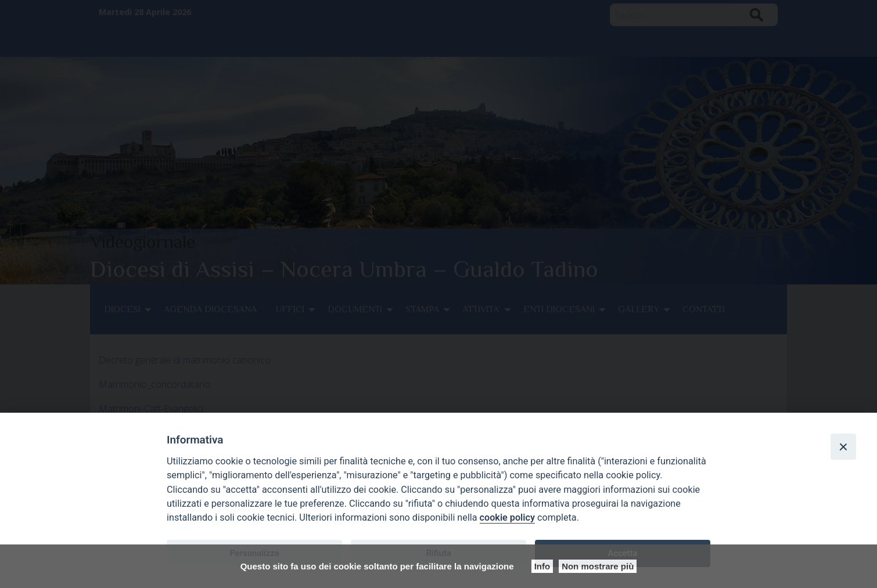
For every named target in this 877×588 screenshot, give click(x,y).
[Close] (843, 446)
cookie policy (507, 517)
